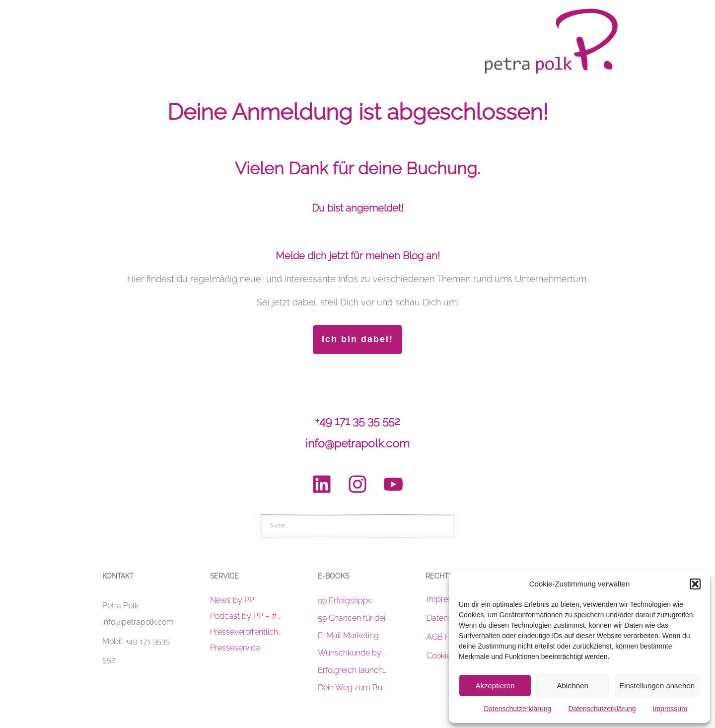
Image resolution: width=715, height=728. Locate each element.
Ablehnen (572, 686)
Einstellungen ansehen (657, 686)
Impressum (670, 709)
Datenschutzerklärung (517, 709)
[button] (695, 584)
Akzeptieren (495, 686)
